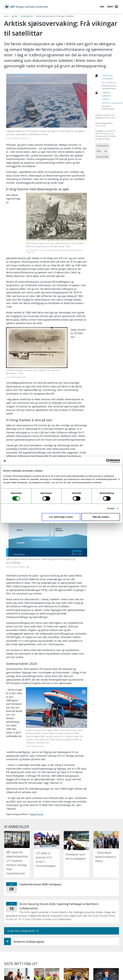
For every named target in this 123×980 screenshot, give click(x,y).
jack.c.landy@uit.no (109, 82)
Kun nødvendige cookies (61, 517)
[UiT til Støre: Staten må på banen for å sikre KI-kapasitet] (47, 897)
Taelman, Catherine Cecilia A (106, 96)
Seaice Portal (37, 725)
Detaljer (111, 508)
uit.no (6, 16)
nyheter (15, 16)
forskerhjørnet (27, 16)
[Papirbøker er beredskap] (76, 893)
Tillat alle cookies (101, 517)
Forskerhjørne (104, 134)
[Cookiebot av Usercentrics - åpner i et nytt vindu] (108, 461)
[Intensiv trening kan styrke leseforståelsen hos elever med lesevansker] (106, 899)
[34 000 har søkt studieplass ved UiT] (17, 893)
